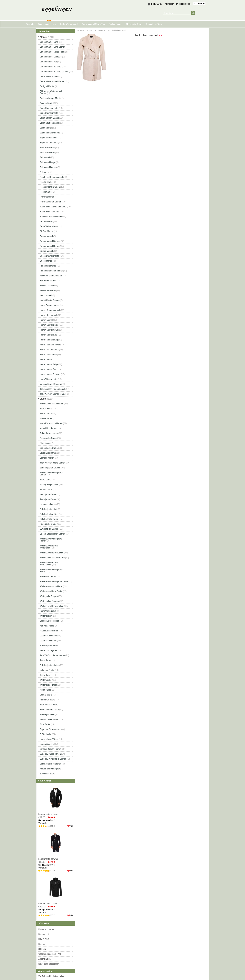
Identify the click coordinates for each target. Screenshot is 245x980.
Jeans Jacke (45, 660)
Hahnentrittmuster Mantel (51, 271)
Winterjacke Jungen (49, 596)
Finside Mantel (46, 182)
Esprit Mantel (46, 128)
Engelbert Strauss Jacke (51, 729)
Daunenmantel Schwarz (50, 67)
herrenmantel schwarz (56, 800)
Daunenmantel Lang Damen (52, 47)
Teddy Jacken (46, 675)
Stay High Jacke (47, 715)
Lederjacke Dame (48, 504)
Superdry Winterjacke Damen (53, 759)
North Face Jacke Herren (51, 423)
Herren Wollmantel (48, 355)
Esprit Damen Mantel (49, 118)
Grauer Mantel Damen (50, 241)
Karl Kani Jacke (47, 626)
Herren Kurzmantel (48, 315)
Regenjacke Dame (48, 524)
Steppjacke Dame (48, 453)
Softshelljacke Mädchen (50, 764)
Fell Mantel (45, 157)
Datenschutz (44, 934)
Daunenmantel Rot (48, 62)
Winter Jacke (46, 680)
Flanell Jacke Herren (49, 631)
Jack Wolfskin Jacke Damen (52, 463)
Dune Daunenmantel (49, 108)
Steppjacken (45, 443)
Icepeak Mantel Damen (50, 384)
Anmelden (169, 4)
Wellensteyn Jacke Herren (52, 404)
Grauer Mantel (46, 236)
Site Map (42, 949)
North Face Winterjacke (50, 769)
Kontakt (42, 944)
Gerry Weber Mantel (49, 226)
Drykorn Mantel (47, 103)
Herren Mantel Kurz (49, 335)
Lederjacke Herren (48, 641)
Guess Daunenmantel (50, 256)
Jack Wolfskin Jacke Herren (52, 655)
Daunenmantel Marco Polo (94, 24)
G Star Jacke (46, 734)
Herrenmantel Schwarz (50, 374)
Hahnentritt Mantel (48, 266)
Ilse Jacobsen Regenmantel (52, 389)
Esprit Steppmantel (48, 138)
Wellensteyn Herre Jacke (51, 591)
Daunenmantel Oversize (51, 57)
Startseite (30, 24)
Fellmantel (44, 172)
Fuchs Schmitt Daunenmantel (53, 207)
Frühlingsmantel (47, 197)
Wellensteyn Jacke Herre (51, 586)
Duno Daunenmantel (49, 113)
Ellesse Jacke (46, 418)
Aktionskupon (44, 959)
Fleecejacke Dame (134, 24)
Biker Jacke (45, 724)
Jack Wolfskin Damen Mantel (53, 394)
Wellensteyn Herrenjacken (52, 606)
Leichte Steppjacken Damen (52, 534)
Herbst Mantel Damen (50, 300)
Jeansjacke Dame (48, 499)
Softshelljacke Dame (49, 519)
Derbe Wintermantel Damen (52, 81)
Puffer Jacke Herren (49, 433)
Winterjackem (46, 616)
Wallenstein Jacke (48, 577)
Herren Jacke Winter (49, 739)
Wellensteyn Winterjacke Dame (54, 581)
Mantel (90, 30)
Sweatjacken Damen (49, 529)
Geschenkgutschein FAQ (50, 954)
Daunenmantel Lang (47, 24)
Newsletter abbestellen (49, 964)
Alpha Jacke (45, 690)
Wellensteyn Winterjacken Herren (51, 571)
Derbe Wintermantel (69, 24)
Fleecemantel (46, 192)
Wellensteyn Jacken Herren (52, 558)
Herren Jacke (46, 414)
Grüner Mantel (46, 251)
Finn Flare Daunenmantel (51, 177)
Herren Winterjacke (48, 650)
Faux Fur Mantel (47, 152)
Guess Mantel (46, 261)
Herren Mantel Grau (49, 330)
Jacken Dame (46, 489)
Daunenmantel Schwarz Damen (54, 72)
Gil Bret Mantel (46, 231)
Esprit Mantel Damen (49, 133)
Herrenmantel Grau (48, 369)
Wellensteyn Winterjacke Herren (51, 540)
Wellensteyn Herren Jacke (52, 553)
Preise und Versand (47, 929)
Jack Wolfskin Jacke (49, 705)
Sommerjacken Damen (50, 468)
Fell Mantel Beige (48, 162)
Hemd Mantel (46, 295)
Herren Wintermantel (49, 350)
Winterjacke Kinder (48, 685)
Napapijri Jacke (47, 744)
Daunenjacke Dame (154, 24)
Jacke (43, 399)
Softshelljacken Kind (49, 514)
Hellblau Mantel (47, 286)
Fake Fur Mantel (47, 148)
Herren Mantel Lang (49, 340)
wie (71, 826)
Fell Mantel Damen (48, 167)
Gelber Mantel (46, 221)
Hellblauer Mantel (48, 290)
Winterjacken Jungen (49, 601)
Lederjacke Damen (48, 636)
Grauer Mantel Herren (50, 246)
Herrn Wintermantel (49, 379)
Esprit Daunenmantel (49, 123)
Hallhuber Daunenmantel (51, 276)
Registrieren (185, 4)
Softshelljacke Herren (49, 646)
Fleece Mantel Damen (50, 187)
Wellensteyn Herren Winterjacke (49, 547)
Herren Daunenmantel (50, 310)
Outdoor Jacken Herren (50, 749)
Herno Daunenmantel (49, 305)
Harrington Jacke (47, 700)
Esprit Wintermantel (49, 143)
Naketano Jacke (47, 670)
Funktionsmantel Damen (51, 217)
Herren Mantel (46, 320)
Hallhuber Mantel (102, 30)
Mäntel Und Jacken (48, 428)
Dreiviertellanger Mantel (50, 98)
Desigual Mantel (47, 86)
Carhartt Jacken (47, 458)
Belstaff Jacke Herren (49, 719)
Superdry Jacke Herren (50, 754)
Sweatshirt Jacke (47, 774)
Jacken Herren (116, 24)
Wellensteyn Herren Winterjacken (49, 564)
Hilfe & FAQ (44, 939)
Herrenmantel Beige (49, 364)
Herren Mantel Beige (49, 325)
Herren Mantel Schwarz (50, 345)
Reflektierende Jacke (49, 710)
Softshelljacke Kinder (49, 665)
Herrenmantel (46, 359)
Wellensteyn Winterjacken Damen (51, 474)
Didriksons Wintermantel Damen (51, 92)
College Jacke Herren (49, 621)
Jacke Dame (45, 480)
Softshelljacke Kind (48, 509)
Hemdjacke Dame (48, 494)
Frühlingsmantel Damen (50, 202)
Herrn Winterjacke (48, 611)
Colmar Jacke (46, 695)
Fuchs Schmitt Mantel (49, 212)
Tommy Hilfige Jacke (49, 485)
